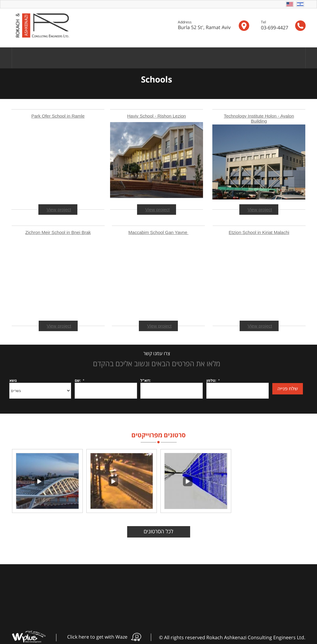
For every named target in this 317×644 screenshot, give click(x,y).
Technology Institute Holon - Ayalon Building (259, 118)
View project (260, 210)
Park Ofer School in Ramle (58, 116)
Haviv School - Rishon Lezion (157, 116)
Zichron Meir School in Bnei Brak (58, 232)
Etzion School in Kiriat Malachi (259, 232)
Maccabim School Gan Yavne (158, 232)
